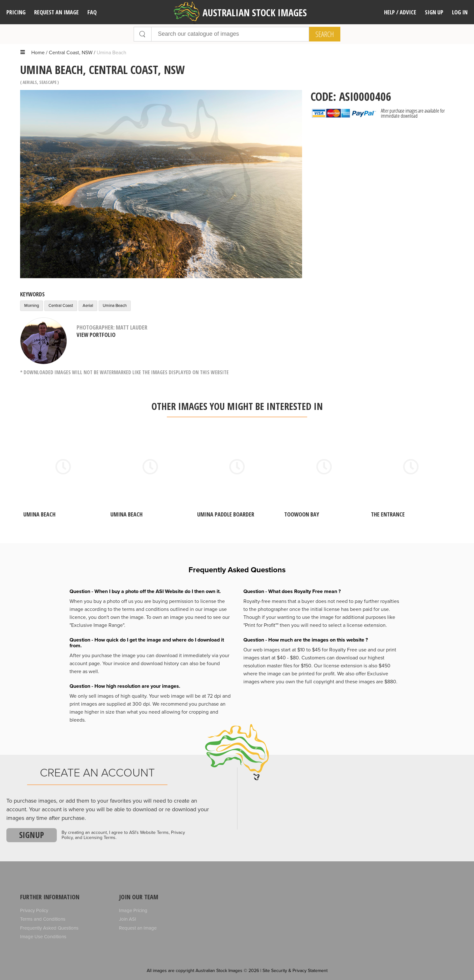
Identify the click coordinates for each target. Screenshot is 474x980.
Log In (460, 12)
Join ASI (128, 919)
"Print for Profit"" (261, 625)
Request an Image (138, 928)
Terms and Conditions (43, 919)
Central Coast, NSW (71, 53)
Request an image (56, 12)
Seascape (48, 82)
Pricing (16, 12)
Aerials (30, 82)
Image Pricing (133, 910)
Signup (32, 835)
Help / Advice (400, 12)
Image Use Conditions (43, 937)
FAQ (92, 12)
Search (325, 34)
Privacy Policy (34, 910)
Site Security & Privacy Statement (295, 971)
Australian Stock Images (240, 13)
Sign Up (434, 12)
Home (38, 53)
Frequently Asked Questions (49, 928)
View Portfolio (96, 335)
